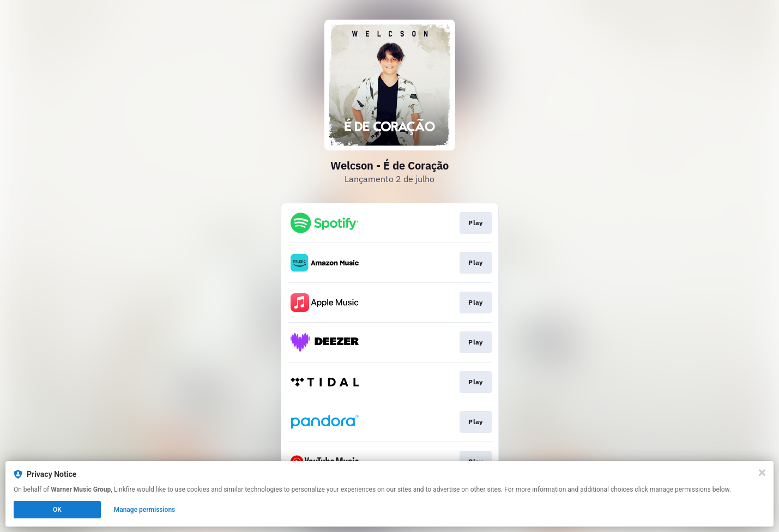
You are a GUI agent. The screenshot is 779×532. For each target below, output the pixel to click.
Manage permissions (145, 510)
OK (57, 510)
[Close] (762, 473)
